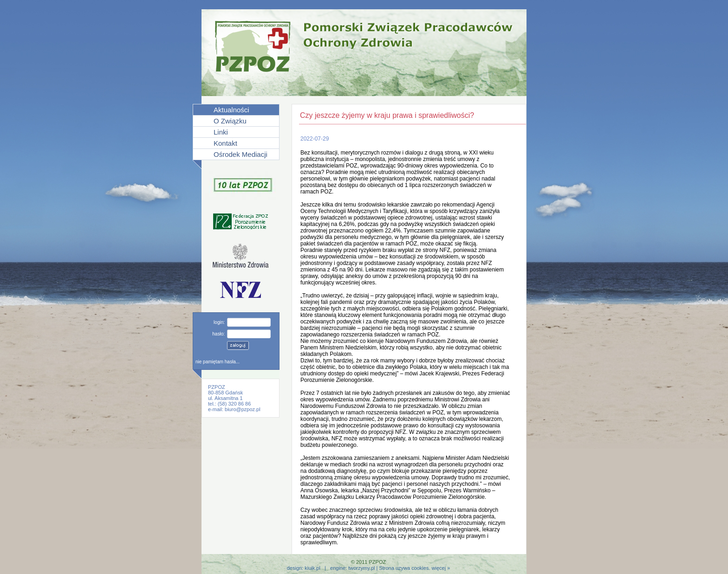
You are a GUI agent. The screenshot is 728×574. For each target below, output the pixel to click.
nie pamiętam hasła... (218, 362)
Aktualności (231, 110)
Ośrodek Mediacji (240, 154)
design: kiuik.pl (304, 568)
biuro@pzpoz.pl (243, 409)
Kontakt (225, 143)
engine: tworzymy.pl (352, 568)
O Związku (230, 121)
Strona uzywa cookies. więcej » (414, 568)
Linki (221, 132)
